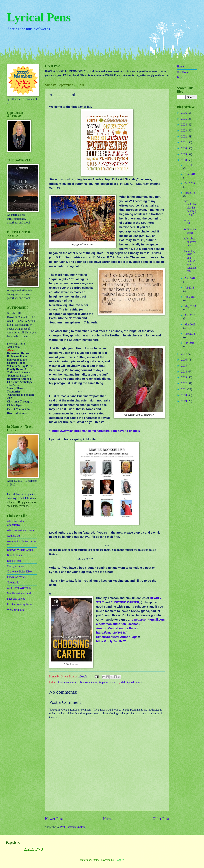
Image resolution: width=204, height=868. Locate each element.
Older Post (161, 819)
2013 (184, 377)
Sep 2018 (190, 193)
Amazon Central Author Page (116, 628)
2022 (184, 137)
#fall (123, 682)
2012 (184, 383)
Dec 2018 (190, 165)
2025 (184, 119)
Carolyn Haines (16, 566)
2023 (184, 131)
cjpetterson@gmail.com (148, 620)
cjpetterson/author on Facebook (118, 624)
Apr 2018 (190, 315)
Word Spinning (15, 610)
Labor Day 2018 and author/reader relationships (190, 261)
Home (108, 819)
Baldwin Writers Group (20, 550)
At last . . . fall (189, 222)
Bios (179, 78)
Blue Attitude (14, 555)
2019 (184, 154)
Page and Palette (16, 599)
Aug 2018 (190, 278)
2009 (184, 401)
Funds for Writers (17, 577)
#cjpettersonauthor (109, 682)
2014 (184, 372)
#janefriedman (135, 682)
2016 (184, 360)
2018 (184, 160)
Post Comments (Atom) (73, 827)
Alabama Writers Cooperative (16, 523)
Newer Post (54, 819)
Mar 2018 (190, 325)
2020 (184, 148)
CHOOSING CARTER (125, 602)
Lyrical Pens (39, 17)
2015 (184, 366)
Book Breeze (14, 561)
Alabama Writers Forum (20, 530)
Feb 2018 (190, 334)
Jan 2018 (189, 343)
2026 (184, 113)
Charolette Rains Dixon (20, 572)
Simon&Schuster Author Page (117, 637)
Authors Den (14, 536)
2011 (184, 389)
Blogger (119, 860)
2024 (184, 125)
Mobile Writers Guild (19, 593)
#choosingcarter (89, 682)
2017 (184, 354)
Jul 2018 (189, 288)
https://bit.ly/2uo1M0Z (111, 641)
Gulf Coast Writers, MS (20, 588)
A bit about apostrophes (190, 242)
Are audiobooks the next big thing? (190, 208)
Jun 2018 (190, 297)
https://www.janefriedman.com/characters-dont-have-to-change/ (96, 431)
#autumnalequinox (68, 682)
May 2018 (190, 306)
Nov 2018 (190, 174)
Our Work (182, 72)
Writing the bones (190, 231)
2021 (184, 142)
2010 (184, 395)
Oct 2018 (190, 183)
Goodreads (13, 583)
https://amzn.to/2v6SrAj (112, 633)
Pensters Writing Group (20, 604)
